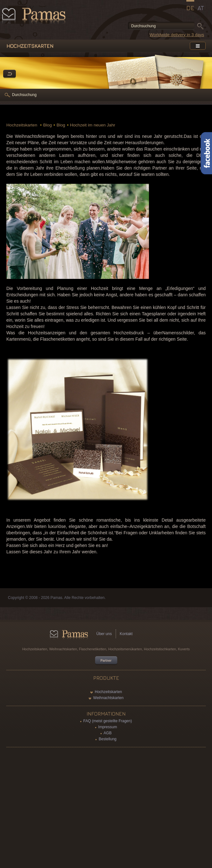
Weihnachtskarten (108, 698)
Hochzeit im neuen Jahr (93, 125)
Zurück (10, 74)
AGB (108, 733)
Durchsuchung (24, 95)
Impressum (108, 727)
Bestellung (107, 739)
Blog (47, 125)
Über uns (104, 634)
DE (190, 8)
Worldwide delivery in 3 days (177, 35)
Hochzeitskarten (22, 125)
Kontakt (126, 634)
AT (201, 8)
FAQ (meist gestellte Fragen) (108, 721)
